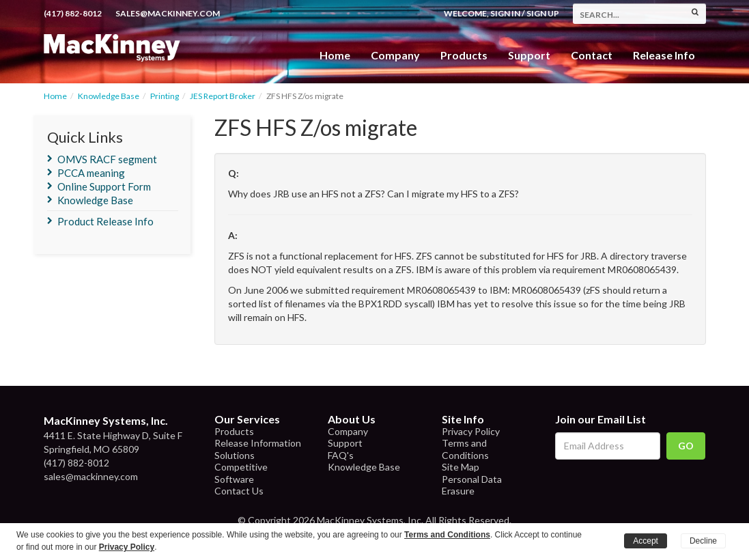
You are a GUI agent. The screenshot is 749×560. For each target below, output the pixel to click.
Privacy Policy (471, 431)
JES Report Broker (223, 96)
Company (395, 55)
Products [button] (464, 55)
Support (529, 55)
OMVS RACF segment (107, 159)
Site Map (461, 467)
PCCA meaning (91, 173)
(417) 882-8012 (73, 13)
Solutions (235, 455)
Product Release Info (105, 221)
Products (234, 431)
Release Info (664, 55)
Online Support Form (104, 186)
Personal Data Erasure (472, 485)
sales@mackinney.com (168, 13)
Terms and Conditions (465, 449)
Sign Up (543, 13)
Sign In (505, 13)
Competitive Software (241, 473)
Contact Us (239, 491)
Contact (592, 55)
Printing (165, 96)
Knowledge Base (109, 96)
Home (335, 55)
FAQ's (341, 455)
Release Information (258, 443)
